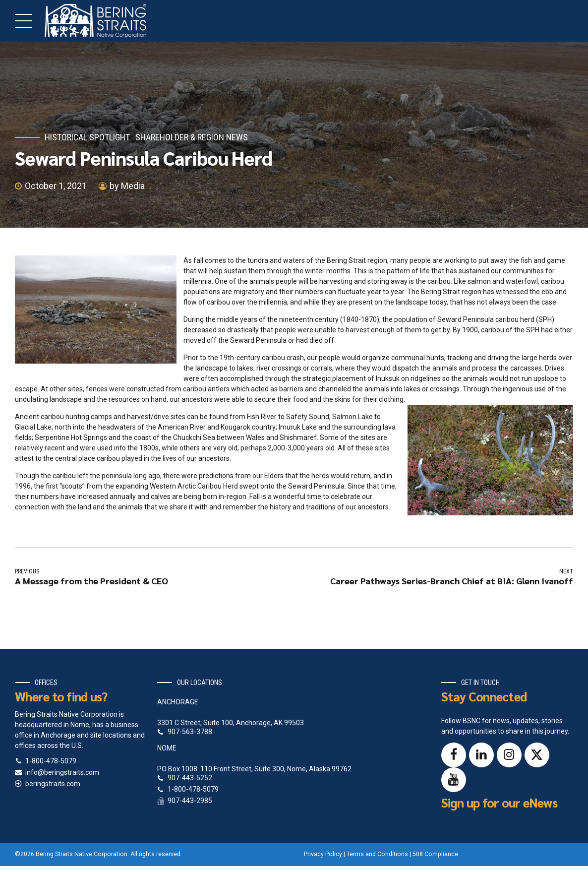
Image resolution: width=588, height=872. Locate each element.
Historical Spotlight (87, 137)
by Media (127, 186)
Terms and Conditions (377, 854)
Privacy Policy (323, 854)
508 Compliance (435, 854)
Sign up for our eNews (499, 802)
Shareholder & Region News (192, 137)
